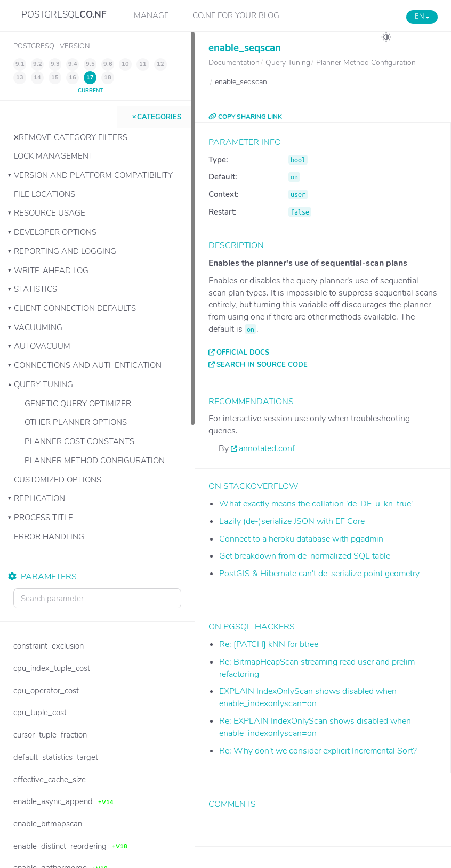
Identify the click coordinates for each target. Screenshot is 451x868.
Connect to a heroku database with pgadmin (301, 539)
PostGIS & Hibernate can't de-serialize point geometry (319, 574)
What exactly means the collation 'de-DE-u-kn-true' (316, 504)
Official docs (243, 353)
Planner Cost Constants (79, 441)
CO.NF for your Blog (236, 15)
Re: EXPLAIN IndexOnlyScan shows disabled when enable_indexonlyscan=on (315, 727)
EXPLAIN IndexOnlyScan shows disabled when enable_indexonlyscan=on (308, 697)
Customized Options (58, 480)
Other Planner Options (76, 422)
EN (422, 17)
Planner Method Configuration (95, 461)
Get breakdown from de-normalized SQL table (305, 556)
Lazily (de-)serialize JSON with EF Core (292, 521)
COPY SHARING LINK (245, 117)
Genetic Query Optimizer (78, 404)
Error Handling (49, 537)
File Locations (45, 194)
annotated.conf (267, 448)
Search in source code (262, 365)
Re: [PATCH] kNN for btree (269, 644)
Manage (151, 15)
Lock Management (54, 156)
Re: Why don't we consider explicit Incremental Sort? (318, 751)
